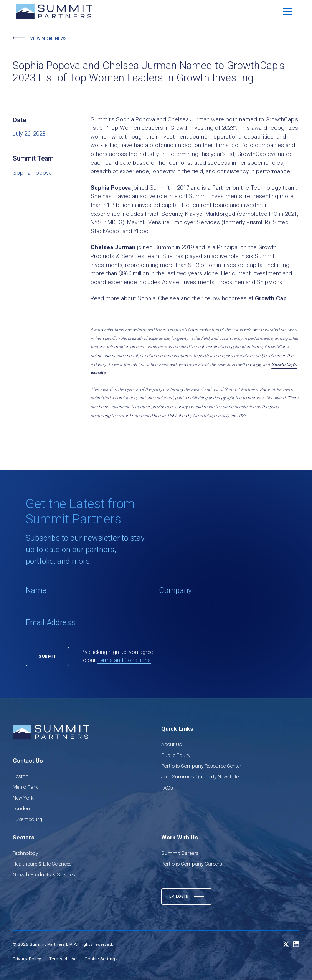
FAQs (167, 788)
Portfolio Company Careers (192, 864)
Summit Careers (180, 853)
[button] (287, 12)
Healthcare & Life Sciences (42, 864)
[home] (54, 12)
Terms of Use (63, 959)
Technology (25, 853)
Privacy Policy (27, 959)
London (21, 809)
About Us (172, 744)
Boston (21, 776)
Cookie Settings (101, 959)
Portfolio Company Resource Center (201, 766)
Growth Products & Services (44, 875)
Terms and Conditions (124, 660)
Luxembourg (27, 819)
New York (23, 798)
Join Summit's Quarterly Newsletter (201, 777)
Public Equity (176, 755)
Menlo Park (25, 787)
